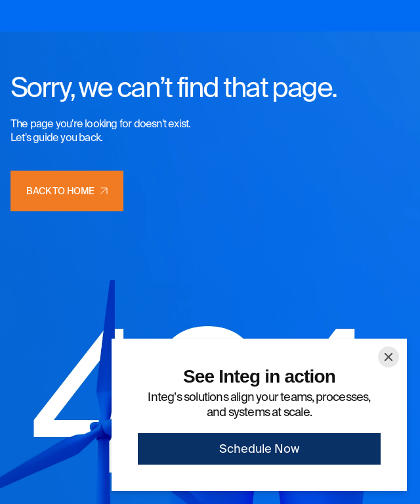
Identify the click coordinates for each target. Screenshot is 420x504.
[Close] (388, 357)
